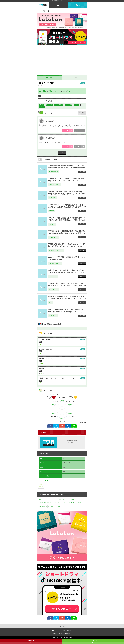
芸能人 (78, 5)
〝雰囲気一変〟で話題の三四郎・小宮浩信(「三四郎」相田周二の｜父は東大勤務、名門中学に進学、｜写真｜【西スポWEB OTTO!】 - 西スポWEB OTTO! (67, 286)
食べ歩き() (51, 506)
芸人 (68, 91)
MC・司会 (43, 91)
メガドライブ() (43, 506)
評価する (31, 642)
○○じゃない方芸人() (44, 503)
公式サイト (44, 482)
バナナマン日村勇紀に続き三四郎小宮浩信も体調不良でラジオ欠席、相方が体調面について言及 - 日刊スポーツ (67, 220)
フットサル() (66, 499)
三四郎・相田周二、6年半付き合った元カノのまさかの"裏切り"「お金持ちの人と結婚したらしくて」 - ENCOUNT (67, 207)
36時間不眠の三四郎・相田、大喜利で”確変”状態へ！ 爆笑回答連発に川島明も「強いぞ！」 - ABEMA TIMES (67, 194)
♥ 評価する (43, 432)
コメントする (93, 642)
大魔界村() (80, 503)
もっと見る (82, 113)
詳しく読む (82, 172)
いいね (69, 131)
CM (58, 5)
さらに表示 (62, 153)
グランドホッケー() (63, 503)
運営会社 (69, 631)
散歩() (42, 499)
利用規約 (54, 631)
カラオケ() (57, 499)
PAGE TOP (62, 626)
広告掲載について (66, 634)
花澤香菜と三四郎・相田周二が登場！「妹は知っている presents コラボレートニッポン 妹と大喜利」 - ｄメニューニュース (67, 233)
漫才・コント (55, 91)
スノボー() (53, 503)
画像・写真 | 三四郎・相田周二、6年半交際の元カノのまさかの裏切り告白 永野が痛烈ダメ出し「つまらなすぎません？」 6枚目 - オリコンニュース (66, 312)
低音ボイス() (72, 503)
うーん (81, 131)
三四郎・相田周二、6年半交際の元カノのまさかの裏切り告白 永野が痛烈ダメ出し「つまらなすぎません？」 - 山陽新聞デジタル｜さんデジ (66, 246)
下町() (58, 506)
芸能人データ (50, 78)
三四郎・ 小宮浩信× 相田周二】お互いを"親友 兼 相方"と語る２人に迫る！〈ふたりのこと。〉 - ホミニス (66, 299)
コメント (75, 78)
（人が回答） (46, 101)
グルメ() (74, 499)
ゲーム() (49, 499)
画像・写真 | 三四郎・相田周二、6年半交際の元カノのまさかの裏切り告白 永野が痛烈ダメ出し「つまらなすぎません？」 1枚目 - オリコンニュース (66, 272)
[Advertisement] (62, 61)
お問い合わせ (56, 634)
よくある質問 (62, 631)
